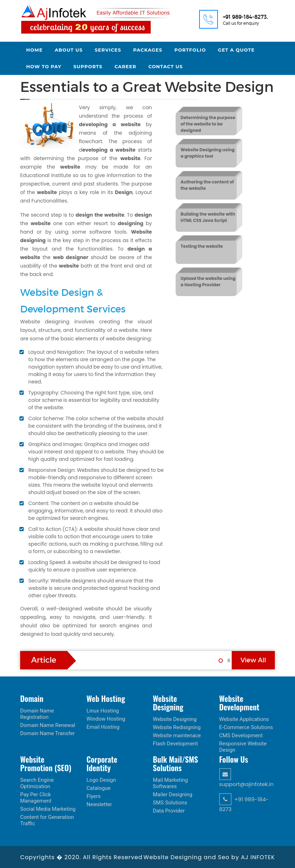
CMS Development (241, 735)
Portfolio (190, 50)
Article (44, 660)
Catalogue (99, 788)
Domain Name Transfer (47, 733)
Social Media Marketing (48, 809)
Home (34, 50)
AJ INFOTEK (258, 857)
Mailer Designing (173, 794)
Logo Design (101, 780)
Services (108, 50)
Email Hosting (103, 727)
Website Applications (244, 719)
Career (126, 66)
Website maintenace (177, 735)
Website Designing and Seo (187, 857)
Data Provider (169, 811)
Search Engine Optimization (37, 783)
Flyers (94, 796)
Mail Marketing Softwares (170, 783)
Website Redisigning (177, 727)
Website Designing (175, 719)
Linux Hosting (103, 711)
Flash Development (175, 744)
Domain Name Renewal (48, 725)
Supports (88, 66)
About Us (69, 50)
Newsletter (99, 804)
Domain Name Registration (37, 714)
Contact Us (165, 66)
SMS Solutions (170, 803)
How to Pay (44, 66)
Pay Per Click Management (36, 798)
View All (253, 660)
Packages (148, 50)
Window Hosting (106, 719)
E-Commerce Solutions (246, 727)
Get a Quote (236, 50)
